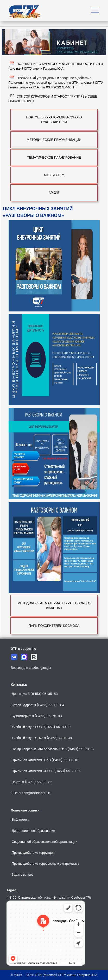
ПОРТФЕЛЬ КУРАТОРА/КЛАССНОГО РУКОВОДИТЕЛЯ (54, 120)
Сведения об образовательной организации (45, 842)
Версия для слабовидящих (31, 668)
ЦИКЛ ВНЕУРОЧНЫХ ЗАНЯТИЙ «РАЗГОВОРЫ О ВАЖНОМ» (38, 212)
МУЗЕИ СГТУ (54, 175)
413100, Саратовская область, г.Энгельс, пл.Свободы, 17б (49, 897)
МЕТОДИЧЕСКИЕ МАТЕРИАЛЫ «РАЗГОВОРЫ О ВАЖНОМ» (54, 606)
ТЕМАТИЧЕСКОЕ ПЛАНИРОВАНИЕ (54, 157)
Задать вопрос (23, 874)
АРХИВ (54, 193)
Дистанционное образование (33, 831)
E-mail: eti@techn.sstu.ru (32, 793)
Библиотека (20, 819)
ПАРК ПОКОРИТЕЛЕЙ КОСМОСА (54, 626)
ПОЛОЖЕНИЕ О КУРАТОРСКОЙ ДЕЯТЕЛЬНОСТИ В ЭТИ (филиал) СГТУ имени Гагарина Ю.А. (56, 66)
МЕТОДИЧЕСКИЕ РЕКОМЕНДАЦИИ (54, 140)
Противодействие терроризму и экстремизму (45, 864)
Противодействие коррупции (33, 853)
